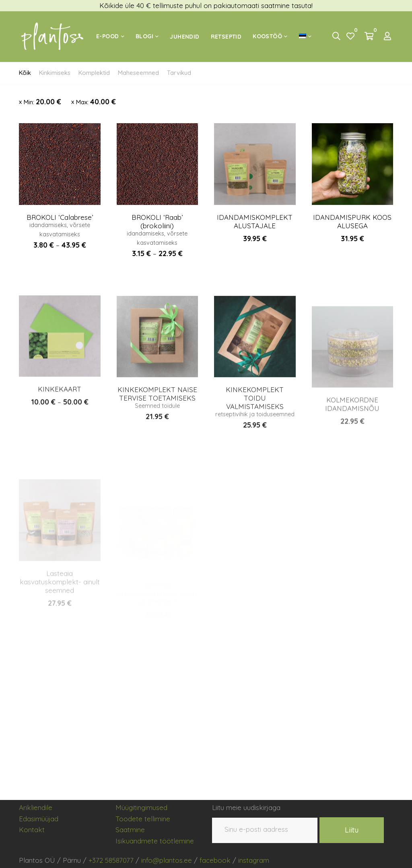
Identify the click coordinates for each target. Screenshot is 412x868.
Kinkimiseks (55, 73)
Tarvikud (179, 73)
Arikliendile (36, 807)
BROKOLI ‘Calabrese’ (60, 217)
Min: (42, 102)
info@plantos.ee (167, 860)
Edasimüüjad (39, 819)
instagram (254, 860)
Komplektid (94, 73)
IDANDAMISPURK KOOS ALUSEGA (352, 224)
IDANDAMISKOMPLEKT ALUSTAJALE (255, 223)
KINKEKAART (60, 423)
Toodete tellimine (143, 819)
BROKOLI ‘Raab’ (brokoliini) (157, 222)
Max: (96, 102)
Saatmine (130, 830)
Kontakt (32, 830)
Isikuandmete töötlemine (155, 841)
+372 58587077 (111, 860)
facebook (215, 860)
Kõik (25, 73)
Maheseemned (138, 73)
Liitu (352, 830)
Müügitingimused (141, 807)
